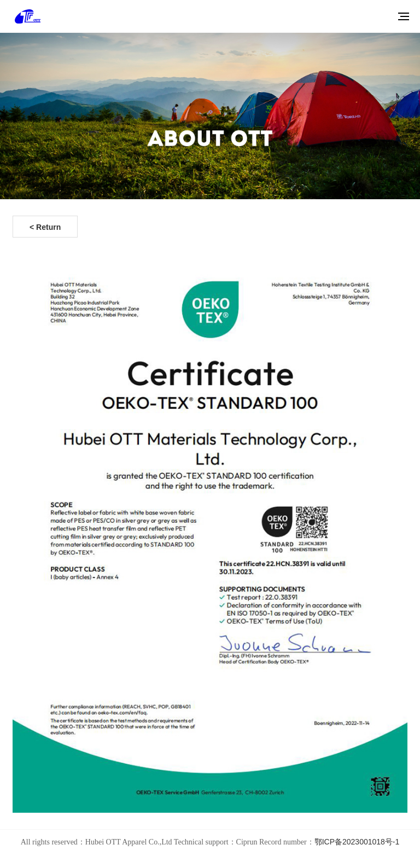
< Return (45, 227)
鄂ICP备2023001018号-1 (357, 842)
